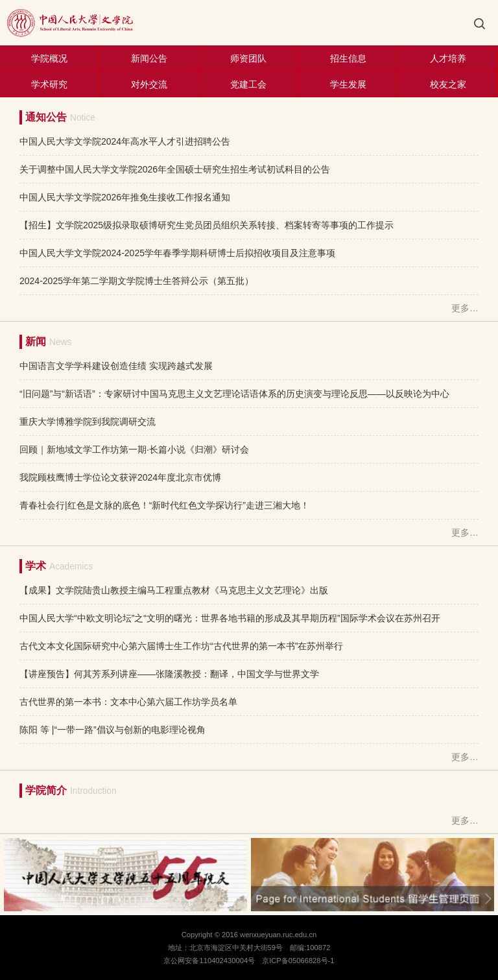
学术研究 (49, 84)
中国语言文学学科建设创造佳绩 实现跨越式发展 (116, 366)
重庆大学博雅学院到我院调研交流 (88, 422)
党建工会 (248, 84)
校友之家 (448, 84)
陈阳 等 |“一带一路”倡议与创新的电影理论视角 (113, 730)
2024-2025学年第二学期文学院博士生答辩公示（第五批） (136, 281)
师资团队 (248, 58)
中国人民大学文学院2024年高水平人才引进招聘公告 (125, 141)
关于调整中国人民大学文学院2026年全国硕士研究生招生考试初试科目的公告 (175, 169)
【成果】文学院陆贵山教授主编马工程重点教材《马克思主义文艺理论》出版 (174, 590)
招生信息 (348, 58)
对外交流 (149, 84)
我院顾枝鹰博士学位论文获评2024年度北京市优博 (120, 477)
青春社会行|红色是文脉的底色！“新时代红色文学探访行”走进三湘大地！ (164, 505)
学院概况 (49, 58)
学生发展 (348, 84)
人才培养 (448, 58)
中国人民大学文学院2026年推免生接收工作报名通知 (125, 197)
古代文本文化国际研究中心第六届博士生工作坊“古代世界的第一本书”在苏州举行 (181, 646)
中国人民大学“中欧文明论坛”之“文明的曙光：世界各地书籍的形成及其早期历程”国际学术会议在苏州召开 (230, 618)
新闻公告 (149, 58)
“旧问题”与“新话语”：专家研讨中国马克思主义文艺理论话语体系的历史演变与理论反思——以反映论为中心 (234, 394)
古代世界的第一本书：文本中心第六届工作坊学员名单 (128, 702)
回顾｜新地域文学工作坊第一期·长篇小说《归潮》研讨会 (134, 449)
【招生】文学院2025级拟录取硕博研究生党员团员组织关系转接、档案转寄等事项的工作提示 (207, 225)
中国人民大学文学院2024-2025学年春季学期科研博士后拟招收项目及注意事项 (177, 253)
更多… (465, 308)
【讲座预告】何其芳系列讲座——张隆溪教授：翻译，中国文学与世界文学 (169, 674)
